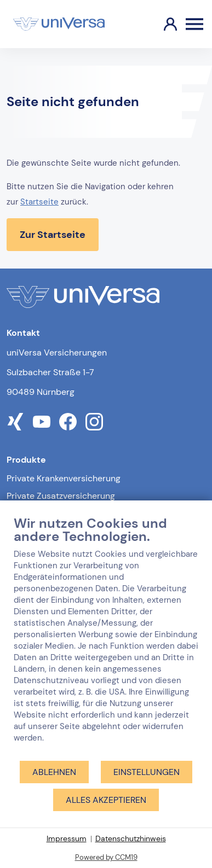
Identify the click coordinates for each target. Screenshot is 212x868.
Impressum (67, 838)
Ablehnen (54, 772)
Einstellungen (147, 772)
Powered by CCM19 (106, 857)
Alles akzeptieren (106, 800)
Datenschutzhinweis (131, 838)
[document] (106, 637)
